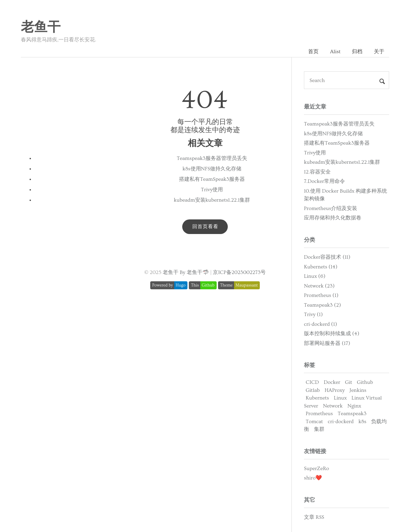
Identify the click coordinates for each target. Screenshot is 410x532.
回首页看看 (205, 227)
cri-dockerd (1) (320, 324)
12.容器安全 (317, 172)
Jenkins (358, 390)
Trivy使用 (212, 190)
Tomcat (314, 422)
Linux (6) (315, 276)
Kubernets (317, 398)
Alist (335, 52)
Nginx (354, 406)
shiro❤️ (313, 478)
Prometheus (319, 414)
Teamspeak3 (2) (322, 305)
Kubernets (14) (321, 267)
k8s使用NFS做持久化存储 (212, 169)
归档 (357, 52)
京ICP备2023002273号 (239, 272)
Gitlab (313, 390)
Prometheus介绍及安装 (331, 208)
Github (365, 382)
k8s (363, 422)
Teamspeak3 (352, 414)
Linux (340, 398)
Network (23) (319, 286)
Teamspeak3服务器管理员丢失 (212, 158)
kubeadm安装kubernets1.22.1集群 (212, 200)
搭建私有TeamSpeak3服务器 (212, 179)
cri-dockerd (341, 422)
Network (333, 406)
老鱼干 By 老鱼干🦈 (186, 272)
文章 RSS (314, 517)
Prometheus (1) (321, 295)
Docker (332, 382)
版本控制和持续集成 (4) (332, 334)
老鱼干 (41, 27)
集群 (319, 429)
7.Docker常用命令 (324, 181)
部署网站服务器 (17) (327, 343)
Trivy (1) (313, 315)
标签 (309, 365)
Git (348, 382)
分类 (309, 240)
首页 (313, 52)
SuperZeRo (316, 469)
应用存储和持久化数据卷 (333, 218)
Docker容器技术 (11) (327, 257)
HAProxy (335, 390)
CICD (312, 382)
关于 (379, 52)
